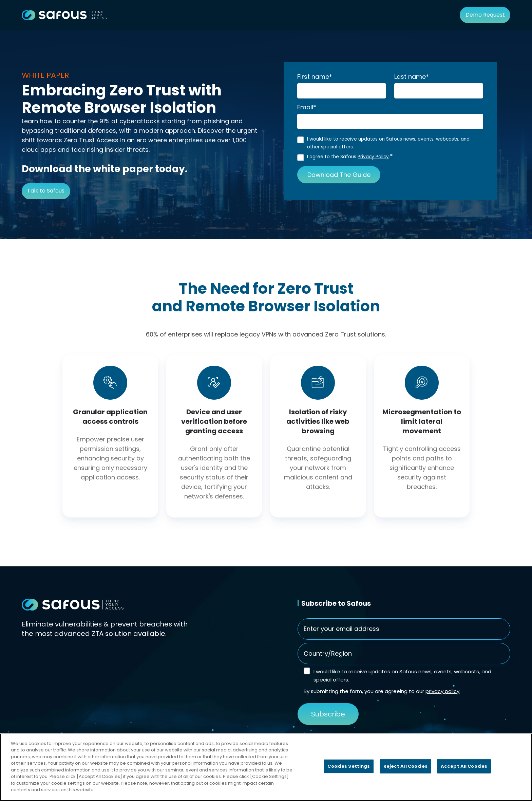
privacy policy (442, 692)
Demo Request (485, 15)
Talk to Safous (46, 191)
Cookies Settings (349, 766)
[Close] (521, 766)
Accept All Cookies (464, 766)
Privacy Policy (373, 157)
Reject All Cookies (405, 766)
